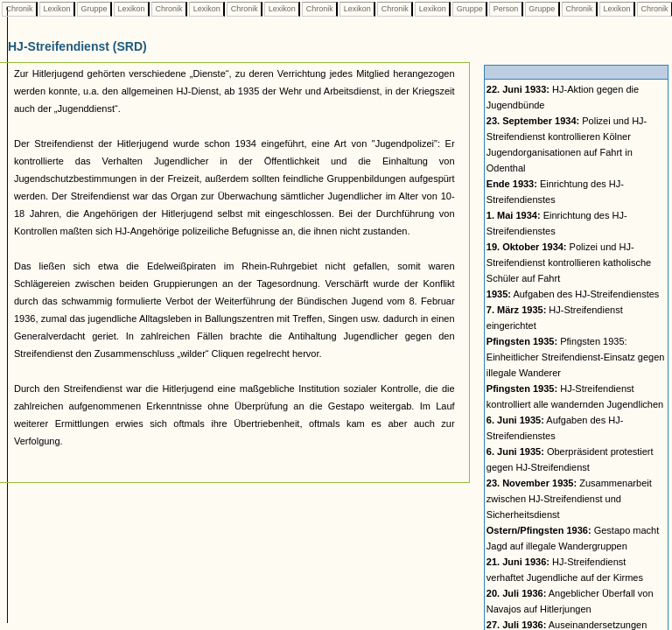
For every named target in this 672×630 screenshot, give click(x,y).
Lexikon (57, 9)
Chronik (19, 9)
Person (506, 9)
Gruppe (94, 9)
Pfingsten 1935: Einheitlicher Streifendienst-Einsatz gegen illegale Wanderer (576, 357)
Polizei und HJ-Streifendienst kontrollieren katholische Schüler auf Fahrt (569, 262)
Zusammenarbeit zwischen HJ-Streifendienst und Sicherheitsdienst (569, 499)
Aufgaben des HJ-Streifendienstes (573, 294)
